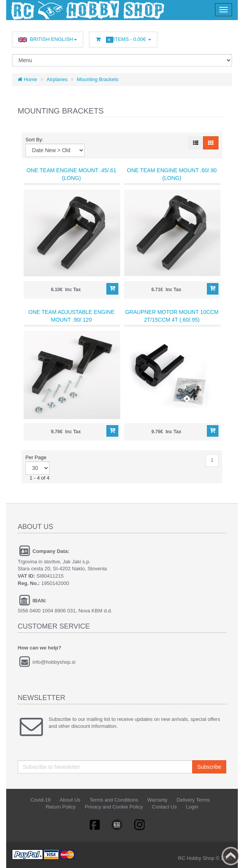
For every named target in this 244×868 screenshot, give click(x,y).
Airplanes (57, 79)
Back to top (231, 856)
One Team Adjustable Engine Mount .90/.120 (71, 316)
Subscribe (209, 767)
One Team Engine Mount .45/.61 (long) (72, 174)
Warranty (157, 800)
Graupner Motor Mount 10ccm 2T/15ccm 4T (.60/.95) (172, 316)
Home (27, 79)
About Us (70, 800)
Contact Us (164, 807)
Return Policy (61, 807)
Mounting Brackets (98, 79)
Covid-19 (41, 800)
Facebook (94, 824)
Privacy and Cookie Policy (114, 807)
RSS (140, 824)
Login (192, 807)
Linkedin (117, 824)
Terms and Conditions (114, 800)
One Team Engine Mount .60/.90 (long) (172, 174)
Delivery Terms (193, 800)
